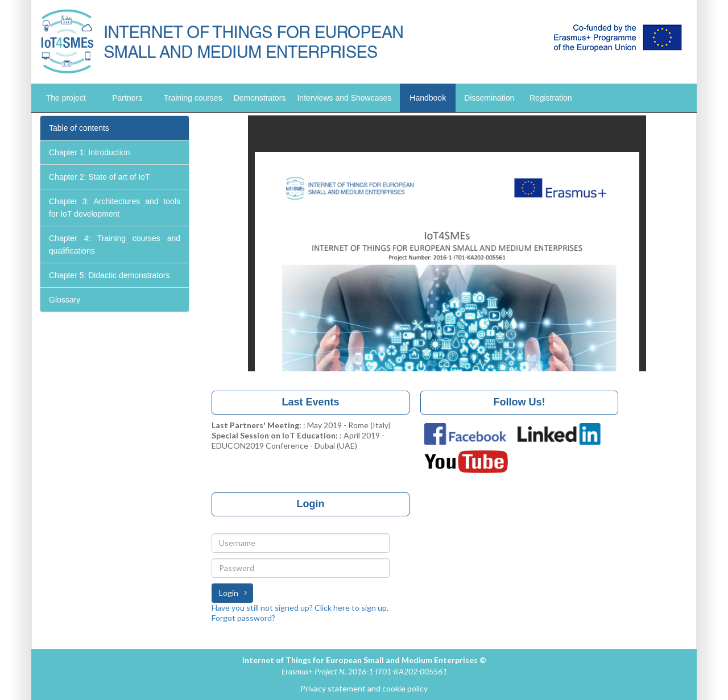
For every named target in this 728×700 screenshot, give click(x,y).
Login (229, 593)
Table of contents (79, 128)
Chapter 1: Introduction (89, 152)
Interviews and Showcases (344, 98)
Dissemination (489, 98)
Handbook (428, 98)
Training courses (193, 98)
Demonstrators (260, 98)
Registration (551, 98)
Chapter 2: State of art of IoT (99, 177)
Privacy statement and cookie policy (364, 688)
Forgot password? (243, 618)
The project (66, 98)
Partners (127, 98)
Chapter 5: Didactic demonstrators (109, 275)
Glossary (65, 300)
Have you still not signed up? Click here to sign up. (300, 608)
